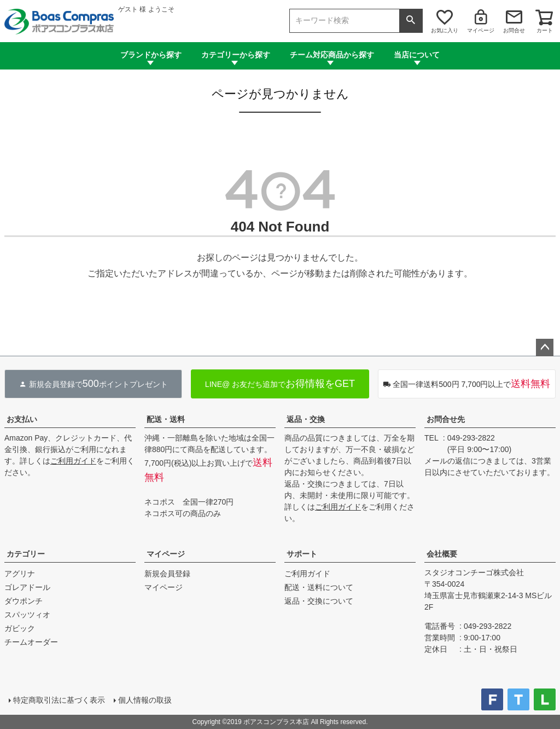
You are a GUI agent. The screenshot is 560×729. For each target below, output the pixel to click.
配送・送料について (319, 587)
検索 (411, 21)
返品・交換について (319, 601)
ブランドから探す (151, 55)
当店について (417, 55)
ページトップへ (545, 348)
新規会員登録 (167, 574)
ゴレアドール (27, 587)
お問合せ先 (446, 419)
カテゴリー (26, 554)
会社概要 (442, 554)
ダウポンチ (24, 601)
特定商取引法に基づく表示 (59, 700)
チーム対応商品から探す (332, 55)
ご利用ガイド (73, 461)
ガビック (20, 628)
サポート (302, 554)
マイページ (481, 30)
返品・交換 (306, 419)
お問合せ (514, 30)
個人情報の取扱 (145, 700)
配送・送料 (166, 419)
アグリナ (20, 574)
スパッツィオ (27, 615)
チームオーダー (31, 642)
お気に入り (445, 30)
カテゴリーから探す (236, 55)
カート (545, 30)
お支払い (22, 419)
